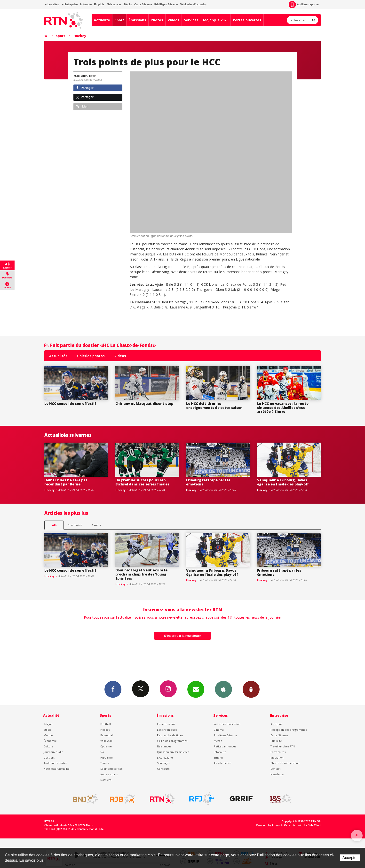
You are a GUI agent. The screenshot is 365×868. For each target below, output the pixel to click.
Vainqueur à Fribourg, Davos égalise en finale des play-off (283, 482)
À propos (276, 724)
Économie (50, 741)
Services (191, 20)
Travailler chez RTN (283, 746)
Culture (48, 746)
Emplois (99, 4)
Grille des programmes (172, 741)
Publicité (276, 741)
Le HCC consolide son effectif (70, 403)
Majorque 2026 (216, 20)
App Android (251, 689)
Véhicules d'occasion (194, 4)
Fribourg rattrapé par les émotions (208, 482)
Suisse (48, 730)
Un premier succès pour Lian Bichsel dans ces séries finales (142, 482)
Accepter (350, 858)
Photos (157, 20)
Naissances (114, 4)
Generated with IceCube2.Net (302, 825)
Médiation (277, 757)
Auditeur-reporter (304, 5)
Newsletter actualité (57, 769)
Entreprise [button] (70, 4)
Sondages (163, 763)
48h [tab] (54, 525)
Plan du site (96, 829)
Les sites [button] (52, 4)
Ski (102, 752)
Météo (218, 741)
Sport (119, 20)
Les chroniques (167, 730)
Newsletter (278, 774)
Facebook (113, 689)
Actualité (102, 20)
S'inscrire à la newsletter (182, 636)
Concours (163, 769)
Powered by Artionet (269, 825)
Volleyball (106, 741)
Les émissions (166, 724)
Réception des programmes (289, 730)
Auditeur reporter (55, 763)
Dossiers (49, 757)
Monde (48, 735)
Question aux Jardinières (173, 752)
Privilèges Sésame (166, 4)
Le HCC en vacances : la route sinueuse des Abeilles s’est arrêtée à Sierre (283, 408)
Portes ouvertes (247, 20)
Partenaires (278, 752)
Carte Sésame (143, 4)
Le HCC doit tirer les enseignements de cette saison (214, 406)
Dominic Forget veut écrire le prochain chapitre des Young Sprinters (141, 574)
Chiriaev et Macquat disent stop (144, 403)
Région (48, 724)
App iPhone (223, 689)
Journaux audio (53, 752)
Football (106, 724)
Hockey (80, 36)
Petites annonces (225, 746)
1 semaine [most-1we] (75, 525)
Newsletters (196, 689)
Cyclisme (106, 746)
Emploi (218, 757)
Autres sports (109, 774)
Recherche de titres (170, 735)
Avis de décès (222, 763)
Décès (128, 4)
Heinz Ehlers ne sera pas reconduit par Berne (66, 482)
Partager (85, 88)
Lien (82, 106)
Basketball (107, 735)
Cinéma (219, 730)
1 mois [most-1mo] (96, 525)
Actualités (58, 356)
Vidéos (174, 20)
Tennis (104, 763)
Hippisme (107, 757)
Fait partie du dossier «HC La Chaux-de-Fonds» (100, 345)
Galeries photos (91, 356)
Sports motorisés (111, 769)
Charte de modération (285, 763)
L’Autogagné (165, 757)
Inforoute (86, 4)
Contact (275, 769)
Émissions (137, 20)
